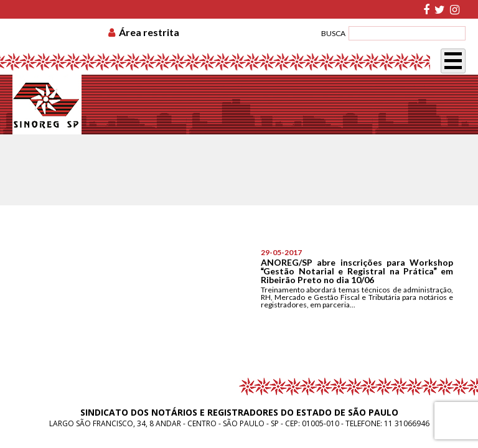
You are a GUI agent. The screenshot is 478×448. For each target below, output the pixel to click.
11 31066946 (407, 423)
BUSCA (333, 33)
